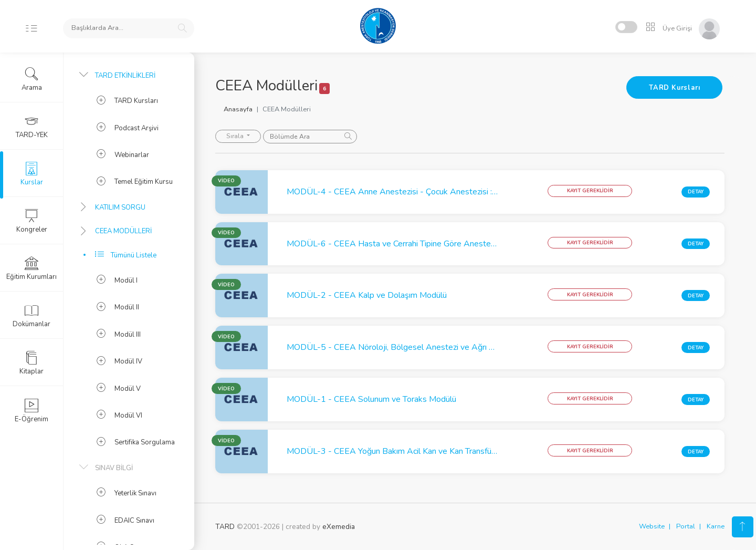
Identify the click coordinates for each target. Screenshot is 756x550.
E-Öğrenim (31, 411)
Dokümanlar (31, 316)
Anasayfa (238, 109)
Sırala (236, 136)
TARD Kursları (674, 88)
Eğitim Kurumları (31, 268)
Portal (686, 526)
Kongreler (32, 221)
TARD (225, 527)
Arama (32, 79)
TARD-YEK (32, 127)
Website (652, 526)
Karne (716, 526)
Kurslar (32, 174)
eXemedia (339, 527)
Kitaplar (31, 363)
